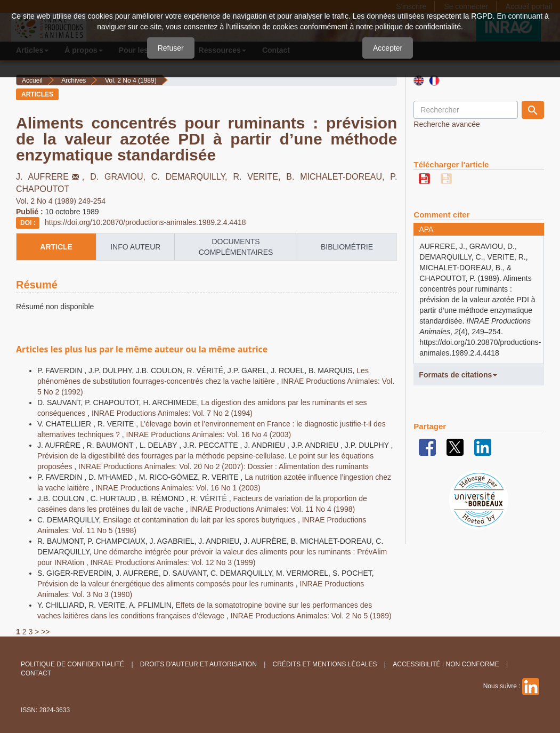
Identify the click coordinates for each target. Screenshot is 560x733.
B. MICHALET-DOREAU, (338, 177)
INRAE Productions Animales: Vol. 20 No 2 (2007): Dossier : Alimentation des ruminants (224, 466)
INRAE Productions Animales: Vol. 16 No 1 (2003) (178, 488)
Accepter (388, 48)
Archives (74, 80)
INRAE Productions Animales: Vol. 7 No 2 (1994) (172, 413)
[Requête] (466, 110)
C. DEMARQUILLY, (192, 177)
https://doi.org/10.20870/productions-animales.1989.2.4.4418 (145, 222)
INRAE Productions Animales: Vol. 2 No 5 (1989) (311, 616)
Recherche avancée (447, 124)
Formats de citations (458, 375)
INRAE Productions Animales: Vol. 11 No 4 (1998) (272, 509)
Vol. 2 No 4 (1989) (131, 80)
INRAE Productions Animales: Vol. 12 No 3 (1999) (173, 562)
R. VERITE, (259, 177)
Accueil (32, 80)
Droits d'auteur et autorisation (198, 664)
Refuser (171, 48)
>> (45, 632)
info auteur (135, 247)
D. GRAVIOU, (121, 177)
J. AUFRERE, (53, 177)
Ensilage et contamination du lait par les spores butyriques (200, 520)
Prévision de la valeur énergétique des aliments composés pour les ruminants (167, 584)
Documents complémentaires (236, 247)
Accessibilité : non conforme (446, 664)
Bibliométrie (347, 247)
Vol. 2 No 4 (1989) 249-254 (61, 201)
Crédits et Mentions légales (325, 664)
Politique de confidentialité (72, 664)
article (56, 247)
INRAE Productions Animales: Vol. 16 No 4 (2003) (209, 434)
